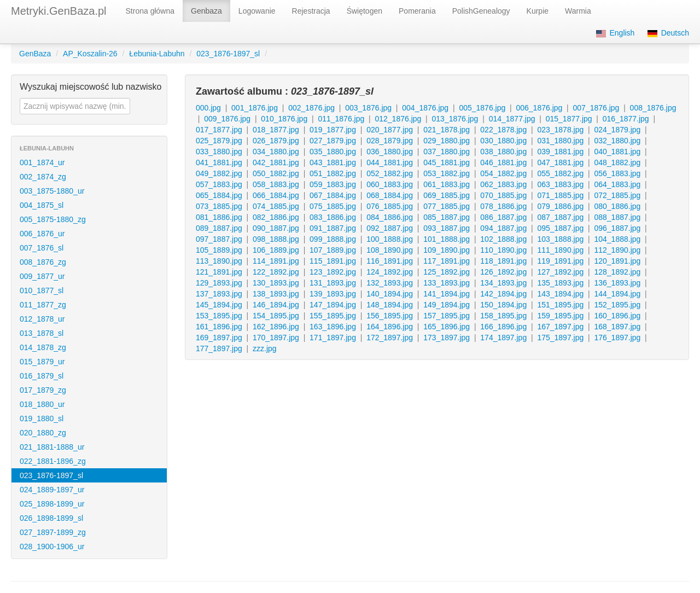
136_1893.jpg (617, 283)
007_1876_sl (42, 248)
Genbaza (206, 11)
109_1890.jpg (447, 250)
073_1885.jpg (219, 206)
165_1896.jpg (447, 327)
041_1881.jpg (219, 162)
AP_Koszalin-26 (90, 54)
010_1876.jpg (284, 119)
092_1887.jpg (390, 228)
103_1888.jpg (560, 239)
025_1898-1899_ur (52, 504)
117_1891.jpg (447, 261)
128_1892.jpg (617, 272)
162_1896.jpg (276, 327)
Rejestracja (311, 11)
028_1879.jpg (390, 141)
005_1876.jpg (482, 108)
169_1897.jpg (219, 338)
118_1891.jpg (503, 261)
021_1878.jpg (447, 130)
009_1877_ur (42, 276)
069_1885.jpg (447, 195)
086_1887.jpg (503, 217)
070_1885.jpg (503, 195)
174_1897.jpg (503, 338)
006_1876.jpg (539, 108)
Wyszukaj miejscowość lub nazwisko (91, 87)
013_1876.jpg (455, 119)
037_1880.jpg (447, 152)
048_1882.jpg (617, 162)
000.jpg (208, 108)
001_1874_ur (42, 162)
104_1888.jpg (617, 239)
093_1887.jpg (447, 228)
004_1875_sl (42, 205)
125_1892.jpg (447, 272)
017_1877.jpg (219, 130)
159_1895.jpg (560, 316)
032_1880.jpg (617, 141)
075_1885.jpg (333, 206)
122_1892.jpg (276, 272)
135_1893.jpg (560, 283)
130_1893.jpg (276, 283)
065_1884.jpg (219, 195)
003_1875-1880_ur (52, 191)
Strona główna (150, 11)
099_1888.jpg (333, 239)
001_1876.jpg (255, 108)
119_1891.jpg (560, 261)
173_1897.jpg (447, 338)
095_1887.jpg (560, 228)
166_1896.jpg (503, 327)
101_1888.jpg (447, 239)
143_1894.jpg (560, 294)
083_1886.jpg (333, 217)
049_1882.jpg (219, 173)
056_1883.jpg (617, 173)
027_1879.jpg (333, 141)
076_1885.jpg (390, 206)
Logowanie (257, 11)
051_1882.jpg (333, 173)
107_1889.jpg (333, 250)
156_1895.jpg (390, 316)
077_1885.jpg (447, 206)
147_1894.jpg (333, 305)
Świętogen (364, 11)
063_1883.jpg (560, 184)
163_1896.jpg (333, 327)
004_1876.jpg (425, 108)
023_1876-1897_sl (228, 54)
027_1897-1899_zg (53, 532)
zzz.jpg (265, 348)
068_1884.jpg (390, 195)
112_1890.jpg (617, 250)
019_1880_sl (42, 418)
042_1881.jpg (276, 162)
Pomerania (417, 11)
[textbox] (75, 106)
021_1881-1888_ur (52, 447)
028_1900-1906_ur (52, 547)
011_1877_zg (43, 305)
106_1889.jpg (276, 250)
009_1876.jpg (227, 119)
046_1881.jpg (503, 162)
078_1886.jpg (503, 206)
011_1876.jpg (341, 119)
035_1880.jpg (333, 152)
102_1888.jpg (503, 239)
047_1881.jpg (560, 162)
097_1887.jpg (219, 239)
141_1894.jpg (447, 294)
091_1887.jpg (333, 228)
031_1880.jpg (560, 141)
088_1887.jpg (617, 217)
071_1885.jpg (560, 195)
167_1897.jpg (560, 327)
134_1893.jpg (503, 283)
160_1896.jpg (617, 316)
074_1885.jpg (276, 206)
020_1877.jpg (390, 130)
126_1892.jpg (503, 272)
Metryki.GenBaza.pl (59, 11)
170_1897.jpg (276, 338)
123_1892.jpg (333, 272)
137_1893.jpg (219, 294)
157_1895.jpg (447, 316)
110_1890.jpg (503, 250)
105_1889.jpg (219, 250)
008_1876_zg (43, 262)
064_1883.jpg (617, 184)
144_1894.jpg (617, 294)
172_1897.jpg (390, 338)
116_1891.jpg (390, 261)
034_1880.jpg (276, 152)
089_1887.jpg (219, 228)
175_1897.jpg (560, 338)
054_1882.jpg (503, 173)
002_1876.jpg (311, 108)
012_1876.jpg (398, 119)
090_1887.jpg (276, 228)
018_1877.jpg (276, 130)
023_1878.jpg (560, 130)
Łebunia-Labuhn (157, 54)
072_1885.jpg (617, 195)
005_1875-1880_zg (53, 219)
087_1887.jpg (560, 217)
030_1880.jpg (503, 141)
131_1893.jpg (333, 283)
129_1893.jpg (219, 283)
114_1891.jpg (276, 261)
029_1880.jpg (447, 141)
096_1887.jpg (617, 228)
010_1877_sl (42, 290)
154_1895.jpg (276, 316)
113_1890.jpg (219, 261)
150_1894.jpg (503, 305)
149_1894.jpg (447, 305)
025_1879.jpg (219, 141)
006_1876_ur (42, 234)
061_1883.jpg (447, 184)
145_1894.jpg (219, 305)
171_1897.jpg (333, 338)
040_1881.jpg (617, 152)
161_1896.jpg (219, 327)
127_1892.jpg (560, 272)
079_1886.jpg (560, 206)
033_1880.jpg (219, 152)
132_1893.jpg (390, 283)
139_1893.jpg (333, 294)
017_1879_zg (43, 390)
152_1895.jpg (617, 305)
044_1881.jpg (390, 162)
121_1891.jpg (219, 272)
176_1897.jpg (617, 338)
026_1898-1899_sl (51, 518)
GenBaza (35, 54)
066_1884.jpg (276, 195)
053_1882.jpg (447, 173)
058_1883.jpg (276, 184)
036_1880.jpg (390, 152)
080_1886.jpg (617, 206)
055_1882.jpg (560, 173)
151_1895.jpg (560, 305)
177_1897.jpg (219, 348)
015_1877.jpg (569, 119)
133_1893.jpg (447, 283)
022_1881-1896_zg (53, 461)
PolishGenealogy (481, 11)
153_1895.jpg (219, 316)
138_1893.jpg (276, 294)
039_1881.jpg (560, 152)
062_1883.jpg (503, 184)
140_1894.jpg (390, 294)
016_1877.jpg (626, 119)
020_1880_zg (43, 433)
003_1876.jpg (368, 108)
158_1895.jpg (503, 316)
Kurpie (538, 11)
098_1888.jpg (276, 239)
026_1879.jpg (276, 141)
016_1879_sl (42, 376)
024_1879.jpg (617, 130)
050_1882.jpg (276, 173)
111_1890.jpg (560, 250)
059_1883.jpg (333, 184)
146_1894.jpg (276, 305)
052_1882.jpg (390, 173)
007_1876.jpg (596, 108)
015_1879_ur (42, 362)
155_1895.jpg (333, 316)
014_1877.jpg (512, 119)
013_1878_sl (42, 333)
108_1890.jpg (390, 250)
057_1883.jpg (219, 184)
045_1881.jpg (447, 162)
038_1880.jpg (503, 152)
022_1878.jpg (503, 130)
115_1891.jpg (333, 261)
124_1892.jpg (390, 272)
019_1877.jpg (333, 130)
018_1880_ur (42, 404)
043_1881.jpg (333, 162)
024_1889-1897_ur (52, 490)
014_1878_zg (43, 347)
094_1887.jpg (503, 228)
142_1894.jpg (503, 294)
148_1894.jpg (390, 305)
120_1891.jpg (617, 261)
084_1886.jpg (390, 217)
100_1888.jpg (390, 239)
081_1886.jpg (219, 217)
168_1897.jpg (617, 327)
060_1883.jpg (390, 184)
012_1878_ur (42, 319)
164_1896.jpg (390, 327)
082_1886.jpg (276, 217)
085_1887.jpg (447, 217)
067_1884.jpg (333, 195)
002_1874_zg (43, 177)
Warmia (578, 11)
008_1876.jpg (653, 108)
